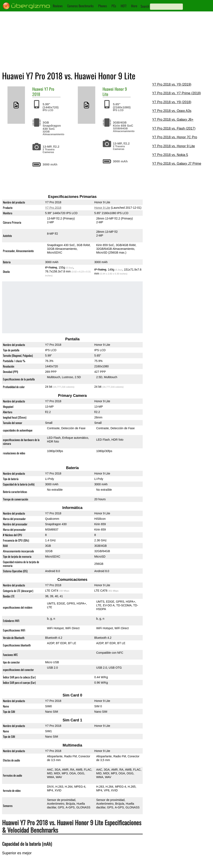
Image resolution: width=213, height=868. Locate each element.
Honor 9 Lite (115, 91)
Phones (103, 6)
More (134, 6)
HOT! (124, 6)
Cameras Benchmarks (80, 6)
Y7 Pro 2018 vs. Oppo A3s (172, 111)
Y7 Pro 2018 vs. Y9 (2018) (172, 102)
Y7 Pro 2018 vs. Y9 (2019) (172, 84)
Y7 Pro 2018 (53, 208)
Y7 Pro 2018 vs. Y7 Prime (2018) (176, 93)
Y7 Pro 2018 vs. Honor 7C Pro (175, 137)
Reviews (58, 6)
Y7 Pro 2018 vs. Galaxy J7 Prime (177, 164)
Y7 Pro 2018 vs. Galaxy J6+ (173, 120)
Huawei (38, 89)
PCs (114, 6)
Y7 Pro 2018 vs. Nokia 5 (170, 155)
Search (145, 6)
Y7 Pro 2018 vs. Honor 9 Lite (173, 146)
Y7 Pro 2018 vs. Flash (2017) (174, 128)
